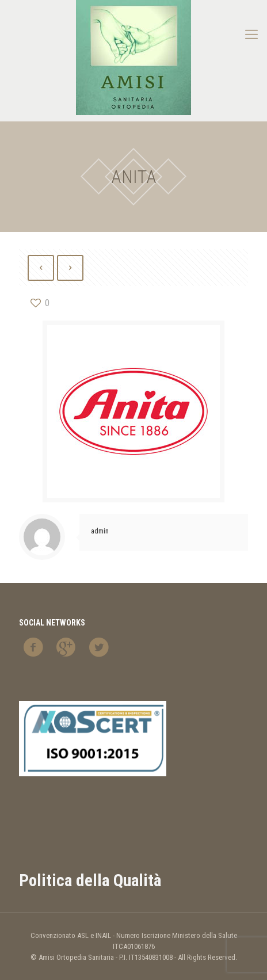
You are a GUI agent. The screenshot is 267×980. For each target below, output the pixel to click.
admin (100, 531)
